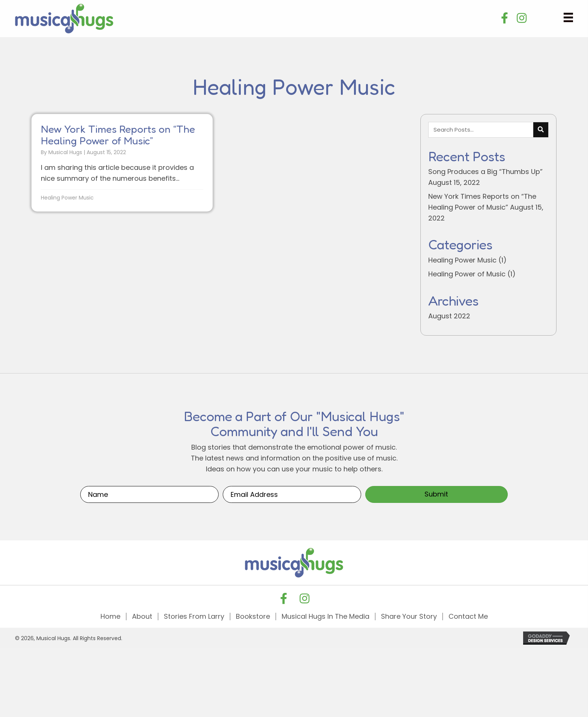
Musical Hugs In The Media (325, 616)
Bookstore (253, 616)
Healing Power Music (67, 198)
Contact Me (468, 616)
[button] (505, 18)
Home (110, 616)
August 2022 (449, 316)
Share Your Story (409, 616)
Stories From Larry (194, 616)
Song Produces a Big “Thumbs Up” (485, 172)
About (142, 616)
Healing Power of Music (467, 274)
